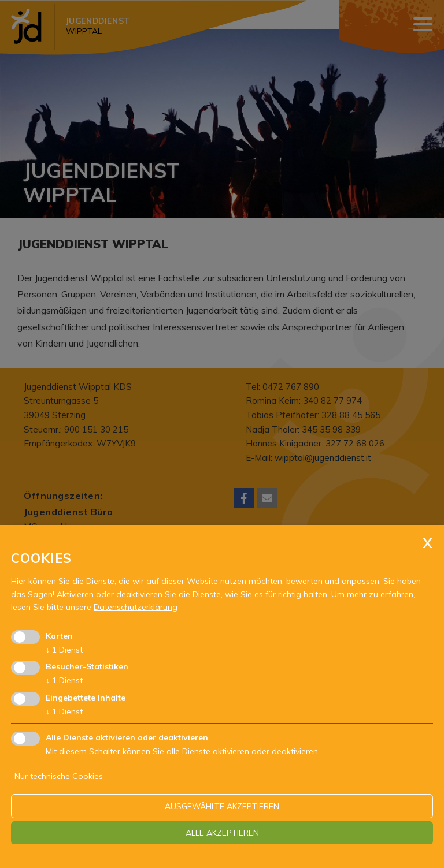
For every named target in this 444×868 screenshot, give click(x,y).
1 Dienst (64, 650)
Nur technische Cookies (59, 776)
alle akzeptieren (222, 833)
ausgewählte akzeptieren (222, 806)
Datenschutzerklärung (136, 607)
